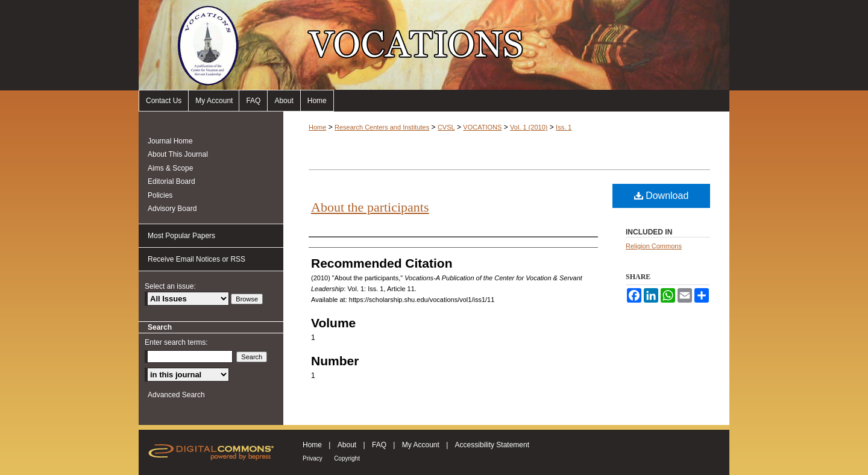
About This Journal (178, 154)
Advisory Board (172, 209)
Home (317, 101)
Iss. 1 (564, 127)
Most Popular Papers (181, 236)
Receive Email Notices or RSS (197, 259)
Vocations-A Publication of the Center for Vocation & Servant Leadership (434, 45)
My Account (214, 101)
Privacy (313, 458)
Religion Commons (654, 246)
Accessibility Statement (492, 445)
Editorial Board (171, 181)
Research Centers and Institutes (382, 127)
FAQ (253, 101)
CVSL (446, 127)
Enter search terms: (176, 342)
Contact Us (164, 101)
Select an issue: (170, 286)
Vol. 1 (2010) (529, 127)
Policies (160, 195)
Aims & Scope (170, 168)
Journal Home (170, 141)
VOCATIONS (482, 127)
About (284, 101)
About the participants (370, 207)
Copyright (347, 458)
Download (662, 196)
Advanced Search (176, 395)
